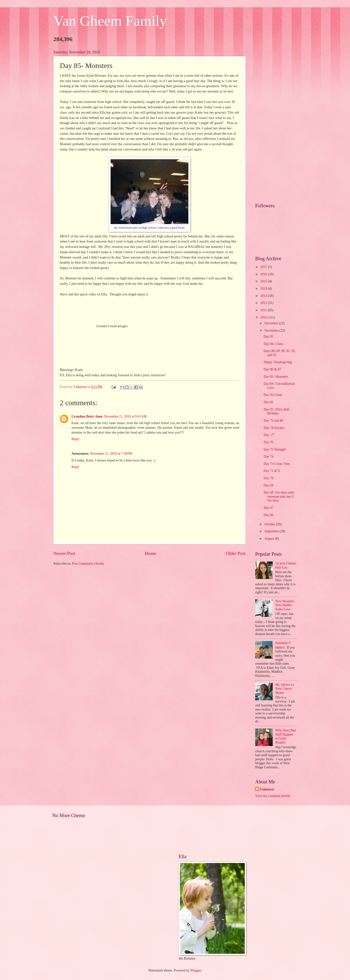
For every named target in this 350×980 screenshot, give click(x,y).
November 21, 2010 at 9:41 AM (125, 416)
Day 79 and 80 (273, 421)
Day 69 (268, 485)
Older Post (236, 553)
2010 (264, 317)
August (270, 539)
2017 (264, 267)
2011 (264, 310)
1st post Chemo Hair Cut (286, 565)
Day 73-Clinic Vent (276, 464)
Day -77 (269, 435)
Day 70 (268, 478)
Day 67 (268, 508)
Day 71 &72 (272, 471)
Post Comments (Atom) (88, 564)
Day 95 (268, 337)
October (270, 524)
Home (150, 553)
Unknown (267, 789)
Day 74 (268, 456)
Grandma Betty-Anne (87, 416)
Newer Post (64, 553)
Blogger (196, 970)
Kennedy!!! (283, 643)
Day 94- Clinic (273, 344)
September (272, 531)
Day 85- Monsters (276, 377)
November (272, 331)
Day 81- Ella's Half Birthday (276, 411)
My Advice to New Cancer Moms (285, 689)
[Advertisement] (276, 123)
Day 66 (268, 515)
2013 (264, 296)
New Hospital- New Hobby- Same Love (285, 605)
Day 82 (268, 402)
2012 (264, 303)
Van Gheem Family (110, 21)
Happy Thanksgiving (278, 362)
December (272, 323)
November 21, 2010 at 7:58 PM (111, 454)
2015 (264, 281)
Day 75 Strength (274, 449)
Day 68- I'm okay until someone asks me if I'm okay (279, 496)
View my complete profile (273, 796)
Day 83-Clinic (273, 395)
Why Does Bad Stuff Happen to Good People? (286, 736)
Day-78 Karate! (274, 428)
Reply (75, 439)
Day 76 (268, 442)
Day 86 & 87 (272, 369)
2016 (264, 274)
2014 (264, 289)
